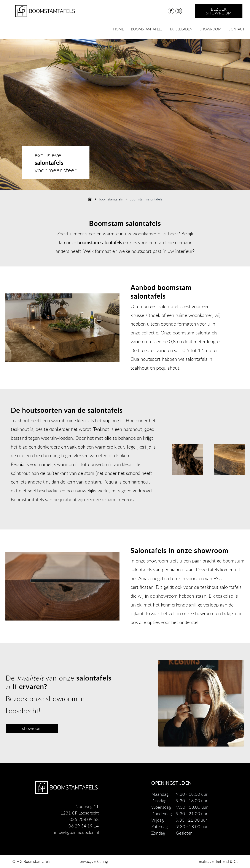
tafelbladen (181, 29)
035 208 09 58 (84, 819)
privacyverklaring (94, 861)
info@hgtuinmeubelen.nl (76, 832)
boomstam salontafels (146, 199)
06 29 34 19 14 (84, 826)
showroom (210, 29)
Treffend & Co (227, 861)
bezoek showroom (219, 11)
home (119, 29)
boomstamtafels (147, 29)
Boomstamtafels (27, 499)
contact (236, 29)
